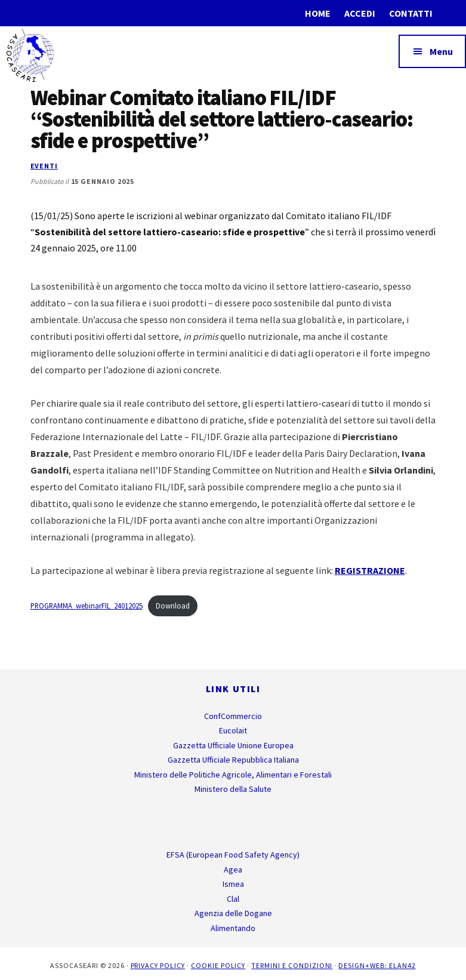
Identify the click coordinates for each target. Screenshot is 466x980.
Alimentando (233, 928)
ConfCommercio (233, 716)
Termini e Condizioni (292, 965)
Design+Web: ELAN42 (377, 965)
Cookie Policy (218, 965)
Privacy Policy (158, 965)
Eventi (44, 166)
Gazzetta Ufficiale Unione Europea (233, 745)
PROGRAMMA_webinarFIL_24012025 (87, 606)
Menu (441, 51)
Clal (233, 899)
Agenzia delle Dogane (233, 913)
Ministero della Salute (233, 789)
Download (173, 606)
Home (318, 13)
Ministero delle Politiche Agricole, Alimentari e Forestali (233, 775)
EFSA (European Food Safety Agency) (233, 855)
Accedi (360, 13)
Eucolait (233, 730)
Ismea (233, 884)
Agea (233, 870)
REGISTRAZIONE (370, 570)
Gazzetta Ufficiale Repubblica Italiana (233, 760)
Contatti (411, 13)
